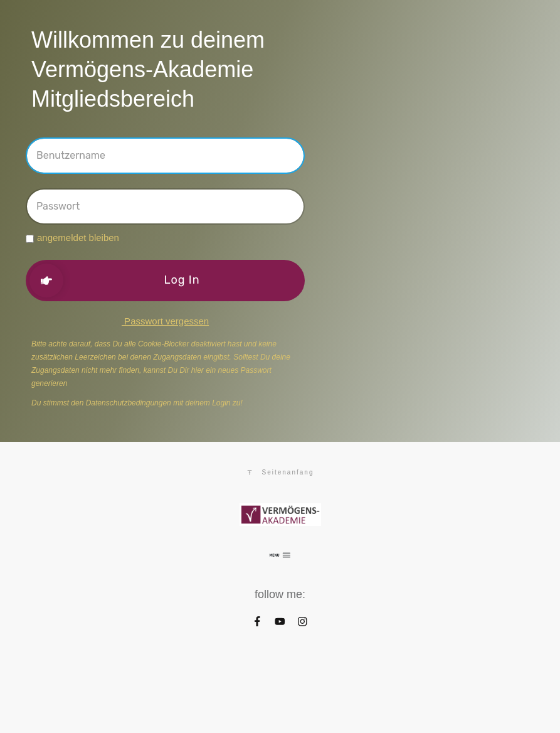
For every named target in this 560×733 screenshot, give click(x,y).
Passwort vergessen (165, 321)
